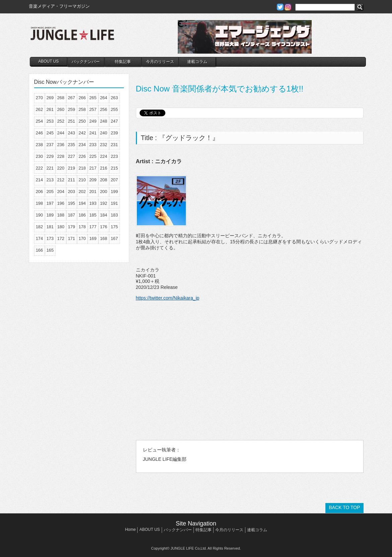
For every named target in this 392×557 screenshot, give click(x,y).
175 (114, 227)
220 (61, 168)
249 (93, 121)
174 (40, 238)
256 (104, 109)
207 (114, 180)
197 (50, 203)
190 (40, 215)
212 (61, 180)
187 (72, 215)
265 (93, 98)
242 (82, 133)
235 (72, 145)
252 (61, 121)
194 (82, 203)
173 (50, 238)
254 (40, 121)
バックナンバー (86, 62)
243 (72, 133)
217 (93, 168)
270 (40, 98)
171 (72, 238)
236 (61, 145)
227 (72, 156)
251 (72, 121)
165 (50, 250)
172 (61, 238)
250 (82, 121)
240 (104, 133)
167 (114, 238)
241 (93, 133)
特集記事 (123, 62)
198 (40, 203)
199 (114, 192)
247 (114, 121)
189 (50, 215)
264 (104, 98)
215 (114, 168)
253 (50, 121)
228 (61, 156)
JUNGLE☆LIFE (72, 37)
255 (114, 109)
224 (104, 156)
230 (40, 156)
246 (40, 133)
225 (93, 156)
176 (104, 227)
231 (114, 145)
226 (82, 156)
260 (61, 109)
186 (82, 215)
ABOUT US (48, 61)
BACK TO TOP (344, 507)
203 (72, 192)
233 (93, 145)
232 (104, 145)
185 (93, 215)
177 (93, 227)
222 (40, 168)
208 (104, 180)
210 (82, 180)
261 (50, 109)
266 (82, 98)
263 (114, 98)
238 (40, 145)
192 (104, 203)
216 (104, 168)
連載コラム (197, 62)
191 (114, 203)
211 (72, 180)
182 (40, 227)
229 (50, 156)
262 (40, 109)
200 (104, 192)
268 (61, 98)
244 (61, 133)
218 (82, 168)
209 (93, 180)
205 (50, 192)
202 (82, 192)
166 (40, 250)
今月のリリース (160, 62)
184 (104, 215)
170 (82, 238)
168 (104, 238)
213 (50, 180)
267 (72, 98)
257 (93, 109)
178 (82, 227)
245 (50, 133)
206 (40, 192)
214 (40, 180)
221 (50, 168)
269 (50, 98)
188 (61, 215)
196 (61, 203)
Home (130, 530)
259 (72, 109)
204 (61, 192)
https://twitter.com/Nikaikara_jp (168, 298)
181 (50, 227)
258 (82, 109)
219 (72, 168)
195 (72, 203)
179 (72, 227)
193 (93, 203)
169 (93, 238)
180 (61, 227)
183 (114, 215)
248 (104, 121)
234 (82, 145)
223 (114, 156)
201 (93, 192)
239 (114, 133)
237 (50, 145)
